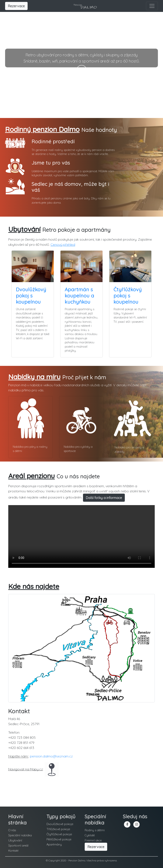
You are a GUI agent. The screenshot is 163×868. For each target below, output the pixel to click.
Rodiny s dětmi (95, 830)
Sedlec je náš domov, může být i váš (70, 187)
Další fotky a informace (104, 498)
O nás (12, 830)
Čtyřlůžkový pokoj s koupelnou (128, 295)
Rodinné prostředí (53, 141)
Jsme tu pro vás (51, 163)
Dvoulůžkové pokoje (60, 824)
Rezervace (16, 6)
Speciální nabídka (20, 835)
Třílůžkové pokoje (58, 829)
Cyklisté (90, 835)
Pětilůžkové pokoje (59, 839)
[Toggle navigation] (152, 6)
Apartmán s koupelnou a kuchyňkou (79, 295)
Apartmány (54, 844)
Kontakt (13, 851)
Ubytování (15, 840)
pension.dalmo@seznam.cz (51, 756)
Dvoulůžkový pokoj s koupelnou (31, 295)
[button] (23, 256)
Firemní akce (93, 840)
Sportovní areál (18, 845)
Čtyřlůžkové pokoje (59, 834)
